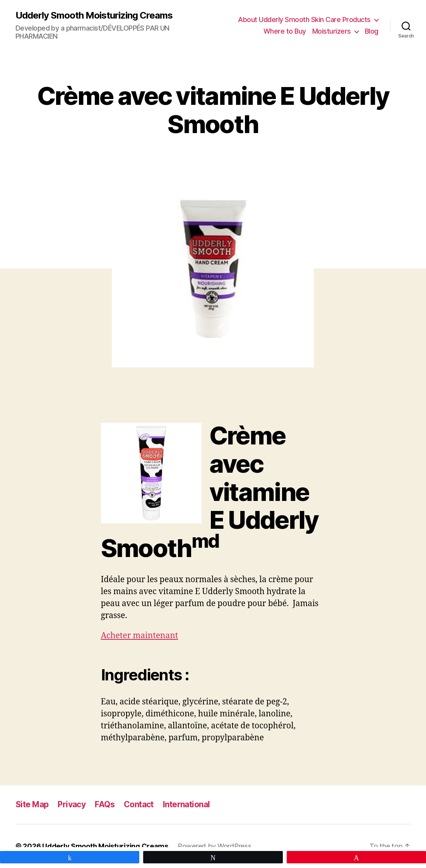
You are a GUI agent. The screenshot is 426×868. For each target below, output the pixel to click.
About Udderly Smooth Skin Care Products (304, 20)
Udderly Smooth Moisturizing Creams (94, 15)
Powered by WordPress (215, 846)
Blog (372, 31)
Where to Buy (285, 31)
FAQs (105, 804)
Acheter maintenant (140, 636)
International (186, 804)
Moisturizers (332, 31)
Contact (139, 804)
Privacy (72, 804)
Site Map (32, 804)
